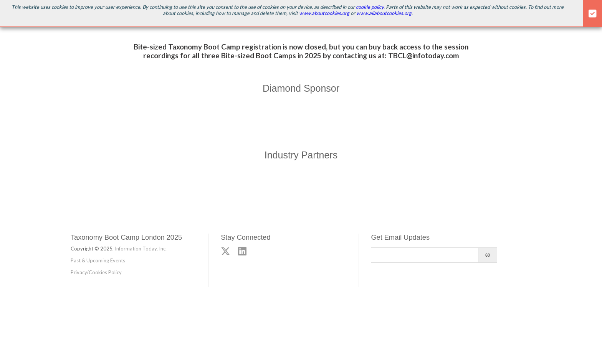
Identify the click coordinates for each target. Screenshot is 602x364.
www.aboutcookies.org (324, 13)
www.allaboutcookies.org (384, 13)
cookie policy (370, 7)
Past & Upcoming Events (98, 260)
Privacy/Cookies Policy (96, 272)
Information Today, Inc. (141, 249)
